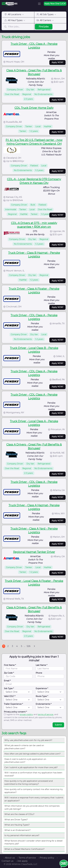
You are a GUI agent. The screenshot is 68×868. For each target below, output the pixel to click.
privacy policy (26, 714)
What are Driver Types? (16, 820)
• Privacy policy (46, 858)
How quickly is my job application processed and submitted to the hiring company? (29, 782)
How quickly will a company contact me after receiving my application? (34, 791)
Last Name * (42, 665)
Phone (39, 673)
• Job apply (22, 861)
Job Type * (9, 688)
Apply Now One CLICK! (55, 4)
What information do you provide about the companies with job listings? (32, 807)
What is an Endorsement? (18, 830)
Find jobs (44, 27)
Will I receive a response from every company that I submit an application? (34, 799)
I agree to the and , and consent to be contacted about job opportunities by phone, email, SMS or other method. (33, 717)
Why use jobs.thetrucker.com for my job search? (28, 740)
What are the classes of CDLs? (19, 814)
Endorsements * (44, 704)
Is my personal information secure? (22, 835)
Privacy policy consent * (15, 712)
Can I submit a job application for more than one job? (31, 767)
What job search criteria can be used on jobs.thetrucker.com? (24, 747)
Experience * (42, 688)
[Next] (34, 646)
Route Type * (42, 696)
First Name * (10, 665)
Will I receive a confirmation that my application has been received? (33, 774)
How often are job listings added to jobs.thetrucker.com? (33, 754)
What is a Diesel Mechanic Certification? (24, 849)
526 (29, 646)
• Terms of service (27, 858)
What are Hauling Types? (17, 825)
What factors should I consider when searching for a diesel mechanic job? (33, 842)
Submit (58, 725)
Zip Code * (9, 673)
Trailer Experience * (13, 704)
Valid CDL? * (10, 696)
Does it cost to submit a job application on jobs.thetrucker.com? (25, 761)
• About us (9, 858)
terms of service (46, 714)
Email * (7, 681)
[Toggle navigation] (39, 4)
